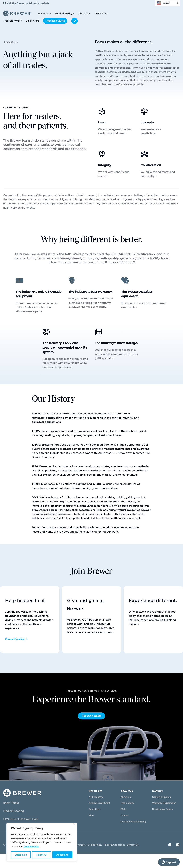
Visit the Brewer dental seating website (28, 3)
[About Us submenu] (90, 13)
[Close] (75, 824)
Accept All (62, 855)
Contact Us (133, 845)
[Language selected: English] (167, 3)
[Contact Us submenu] (108, 13)
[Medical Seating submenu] (74, 13)
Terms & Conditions (115, 845)
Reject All (41, 855)
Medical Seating (13, 811)
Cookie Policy (31, 847)
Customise (21, 855)
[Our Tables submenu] (51, 13)
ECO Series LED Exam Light (21, 819)
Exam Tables (11, 803)
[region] (42, 842)
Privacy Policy (78, 845)
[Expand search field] (74, 21)
